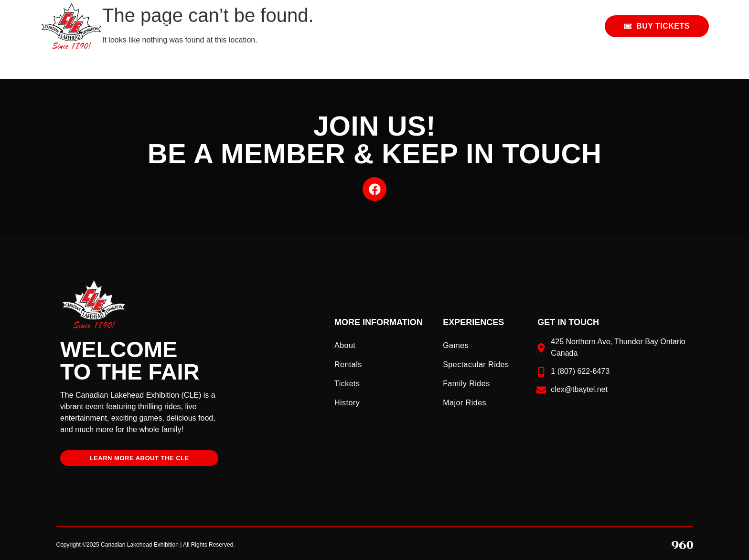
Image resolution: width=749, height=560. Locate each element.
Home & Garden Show (452, 26)
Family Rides (466, 384)
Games (456, 345)
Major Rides (465, 403)
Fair (360, 26)
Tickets (347, 384)
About (345, 345)
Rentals (549, 26)
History (347, 403)
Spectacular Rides (476, 365)
